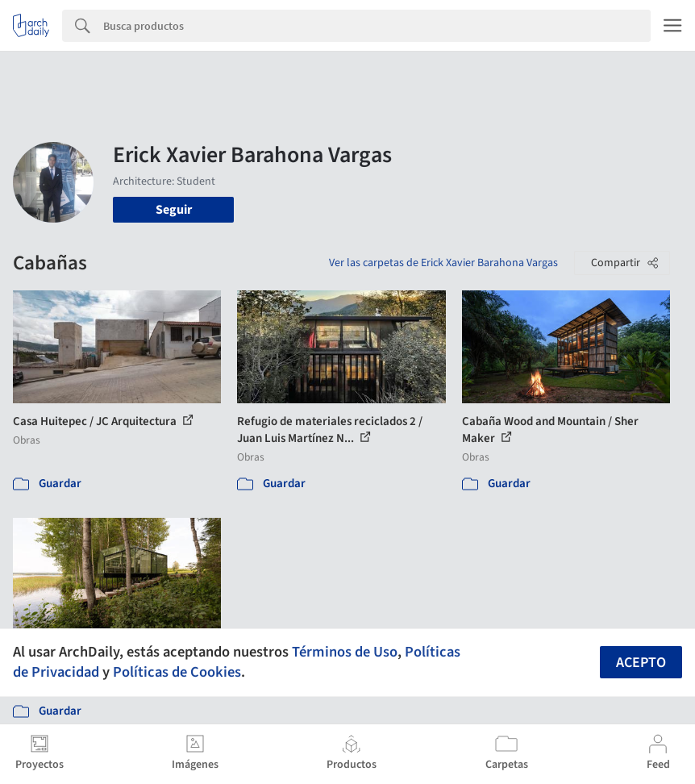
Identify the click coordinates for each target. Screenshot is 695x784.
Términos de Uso (345, 652)
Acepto (641, 663)
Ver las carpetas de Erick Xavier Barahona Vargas (443, 263)
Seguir (174, 210)
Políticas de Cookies (177, 672)
